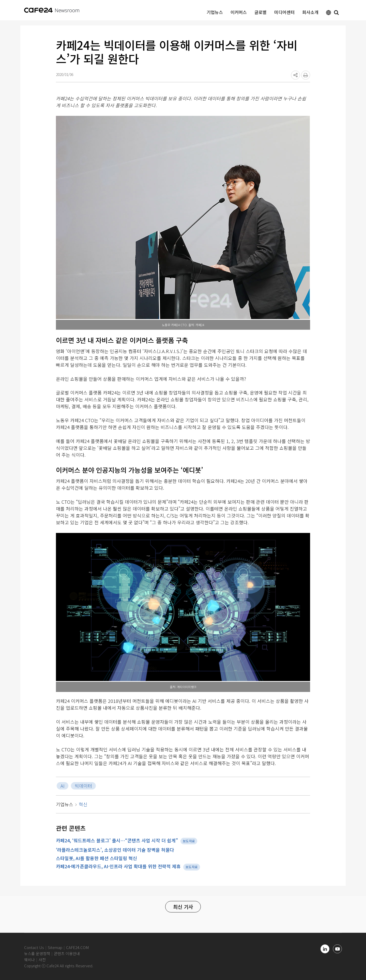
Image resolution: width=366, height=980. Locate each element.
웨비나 (29, 960)
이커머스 (239, 12)
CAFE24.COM (78, 947)
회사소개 (310, 12)
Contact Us (34, 947)
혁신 (83, 804)
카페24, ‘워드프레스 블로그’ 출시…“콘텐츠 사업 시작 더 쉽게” (117, 840)
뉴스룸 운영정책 (37, 953)
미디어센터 (284, 12)
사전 (42, 960)
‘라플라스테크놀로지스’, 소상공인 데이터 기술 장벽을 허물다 (115, 850)
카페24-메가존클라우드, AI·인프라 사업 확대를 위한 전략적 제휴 (118, 866)
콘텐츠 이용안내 (67, 953)
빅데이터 (83, 786)
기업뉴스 (215, 12)
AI (63, 786)
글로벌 (261, 12)
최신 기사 (183, 907)
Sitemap (55, 947)
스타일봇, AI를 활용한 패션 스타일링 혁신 (96, 858)
